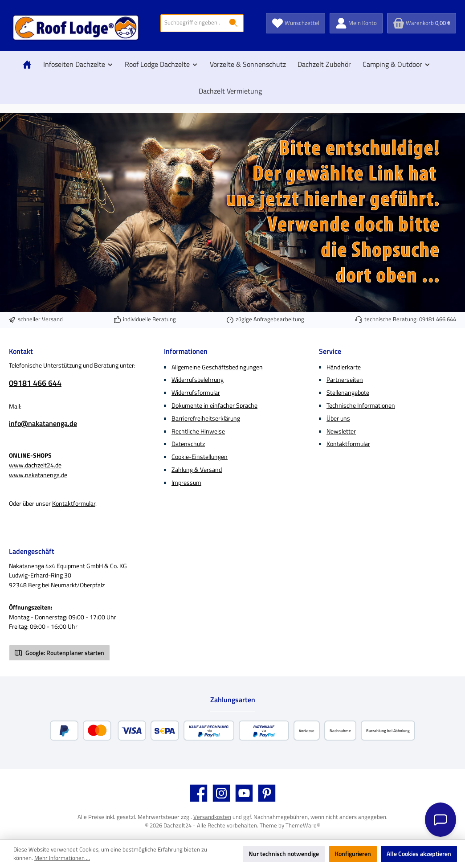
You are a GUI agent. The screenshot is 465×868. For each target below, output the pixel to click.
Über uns (338, 418)
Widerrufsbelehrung (198, 380)
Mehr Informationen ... (62, 858)
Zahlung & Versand (197, 470)
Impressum (186, 483)
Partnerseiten (345, 380)
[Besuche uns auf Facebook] (199, 793)
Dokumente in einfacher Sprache (214, 405)
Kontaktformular (74, 504)
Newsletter (341, 431)
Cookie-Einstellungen (200, 457)
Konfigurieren (353, 854)
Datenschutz (188, 444)
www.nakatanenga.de (38, 475)
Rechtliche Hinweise (198, 431)
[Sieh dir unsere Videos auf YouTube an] (244, 793)
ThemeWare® (303, 825)
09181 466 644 (438, 319)
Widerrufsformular (196, 393)
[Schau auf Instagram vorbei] (221, 793)
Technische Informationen (361, 405)
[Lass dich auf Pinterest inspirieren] (267, 793)
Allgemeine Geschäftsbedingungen (217, 367)
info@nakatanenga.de (43, 423)
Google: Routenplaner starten (59, 653)
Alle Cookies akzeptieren (419, 854)
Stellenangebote (348, 393)
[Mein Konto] (356, 23)
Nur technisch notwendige (284, 854)
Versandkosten (212, 817)
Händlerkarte (344, 367)
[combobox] (192, 23)
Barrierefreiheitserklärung (206, 418)
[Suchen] (234, 23)
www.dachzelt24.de (35, 465)
